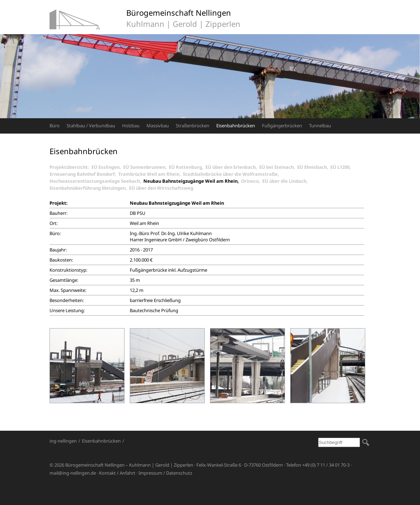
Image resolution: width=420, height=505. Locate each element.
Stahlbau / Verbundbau (91, 126)
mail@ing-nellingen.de (73, 473)
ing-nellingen (63, 441)
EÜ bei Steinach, (278, 167)
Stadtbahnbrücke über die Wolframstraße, (232, 174)
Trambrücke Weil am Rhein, (151, 174)
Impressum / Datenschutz (165, 473)
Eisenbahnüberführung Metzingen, (89, 188)
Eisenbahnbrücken (236, 126)
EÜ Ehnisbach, (314, 167)
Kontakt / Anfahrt (117, 473)
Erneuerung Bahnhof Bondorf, (84, 174)
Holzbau (131, 126)
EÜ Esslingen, (107, 167)
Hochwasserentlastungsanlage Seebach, (96, 181)
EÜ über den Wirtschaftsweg (161, 188)
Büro (55, 126)
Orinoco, (252, 181)
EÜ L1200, (342, 167)
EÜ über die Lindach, (286, 181)
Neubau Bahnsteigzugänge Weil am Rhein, (192, 181)
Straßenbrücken (193, 126)
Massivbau (158, 126)
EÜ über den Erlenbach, (232, 167)
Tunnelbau (320, 126)
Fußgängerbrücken (282, 126)
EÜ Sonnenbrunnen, (146, 167)
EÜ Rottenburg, (187, 167)
